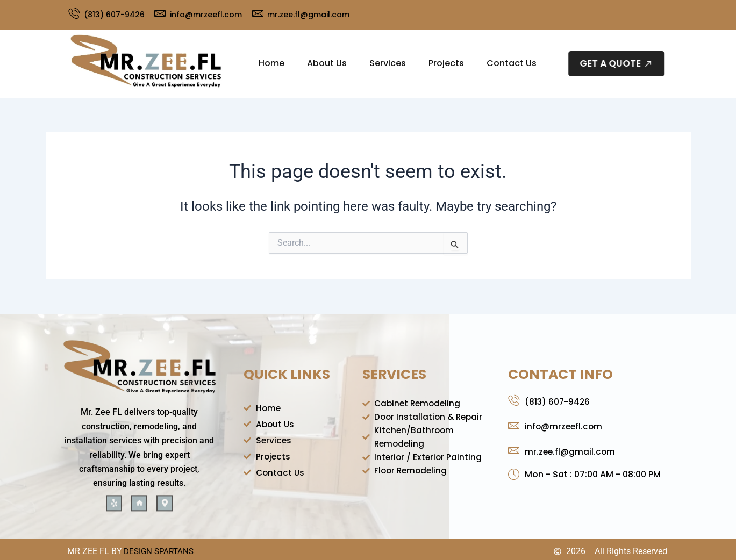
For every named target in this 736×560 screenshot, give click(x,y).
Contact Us (512, 63)
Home (271, 63)
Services (388, 63)
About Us (327, 63)
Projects (446, 63)
